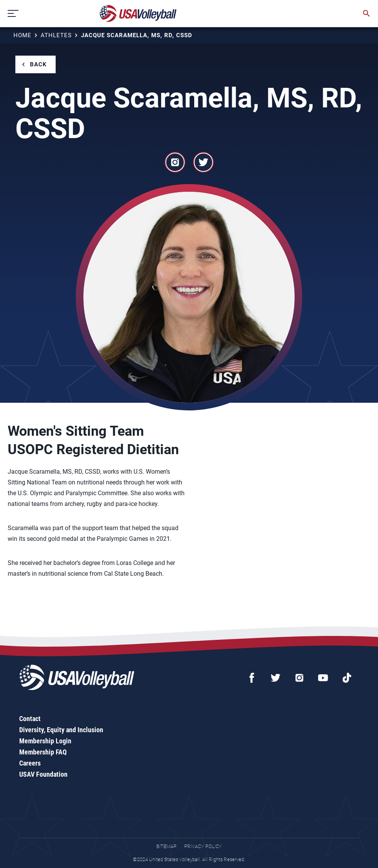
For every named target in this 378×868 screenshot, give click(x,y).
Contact (30, 719)
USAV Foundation (43, 774)
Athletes (56, 35)
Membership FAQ (43, 752)
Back (38, 64)
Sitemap (166, 846)
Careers (30, 763)
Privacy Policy (203, 846)
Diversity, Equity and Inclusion (61, 730)
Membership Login (45, 741)
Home (22, 35)
